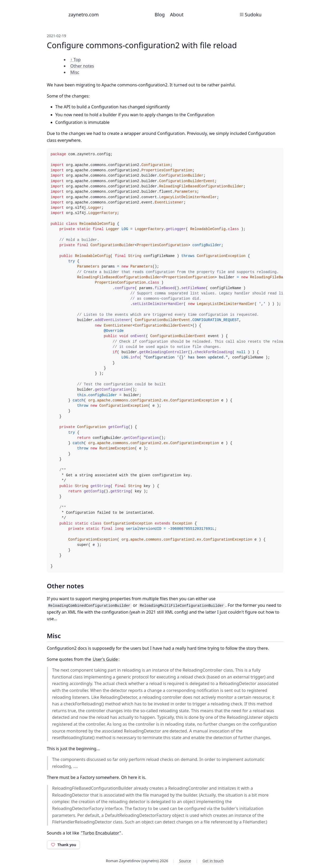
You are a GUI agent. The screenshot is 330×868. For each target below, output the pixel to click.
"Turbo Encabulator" (101, 833)
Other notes (82, 66)
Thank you (63, 845)
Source (185, 861)
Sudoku (251, 14)
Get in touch (213, 861)
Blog (160, 14)
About (177, 14)
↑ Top (76, 60)
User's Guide (105, 659)
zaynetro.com (84, 14)
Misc (75, 72)
